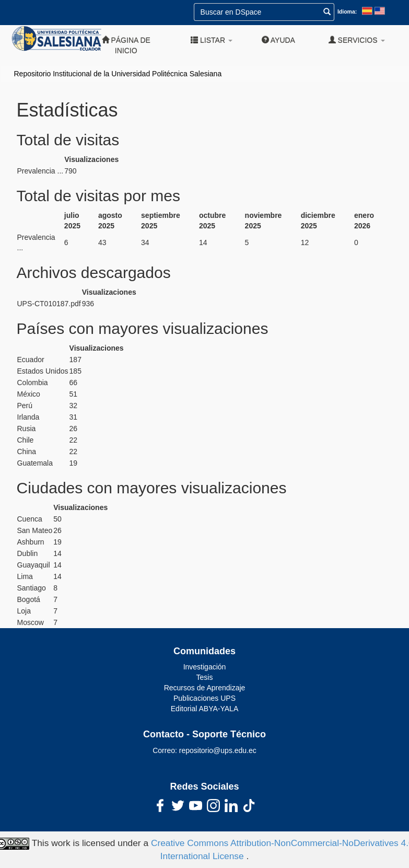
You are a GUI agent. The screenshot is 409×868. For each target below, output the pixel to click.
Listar (212, 40)
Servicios (357, 40)
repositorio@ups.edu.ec (218, 750)
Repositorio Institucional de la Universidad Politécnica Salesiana (118, 74)
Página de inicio (126, 45)
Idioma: (347, 11)
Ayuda (278, 40)
